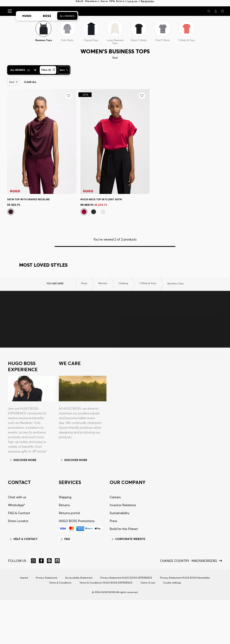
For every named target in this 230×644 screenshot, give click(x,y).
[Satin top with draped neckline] (42, 142)
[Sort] (64, 70)
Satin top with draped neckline (28, 199)
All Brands (67, 16)
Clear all (30, 82)
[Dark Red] (84, 212)
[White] (103, 212)
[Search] (209, 11)
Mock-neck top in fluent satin (101, 199)
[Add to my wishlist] (69, 96)
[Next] (74, 142)
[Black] (94, 212)
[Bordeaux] (11, 212)
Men (125, 3)
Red (14, 82)
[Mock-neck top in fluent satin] (115, 142)
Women (137, 3)
